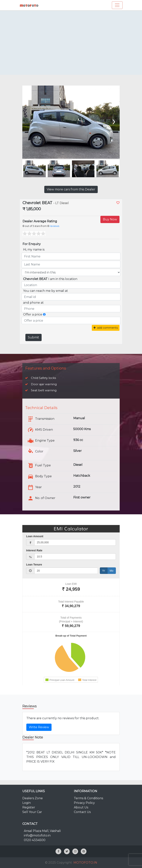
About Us (81, 807)
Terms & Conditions (88, 798)
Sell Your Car (32, 812)
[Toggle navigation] (117, 5)
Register (29, 807)
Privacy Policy (84, 803)
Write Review (39, 727)
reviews (54, 226)
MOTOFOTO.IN (85, 863)
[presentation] (113, 121)
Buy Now (110, 219)
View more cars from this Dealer (71, 189)
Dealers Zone (33, 798)
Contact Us (82, 812)
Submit (33, 337)
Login (27, 803)
